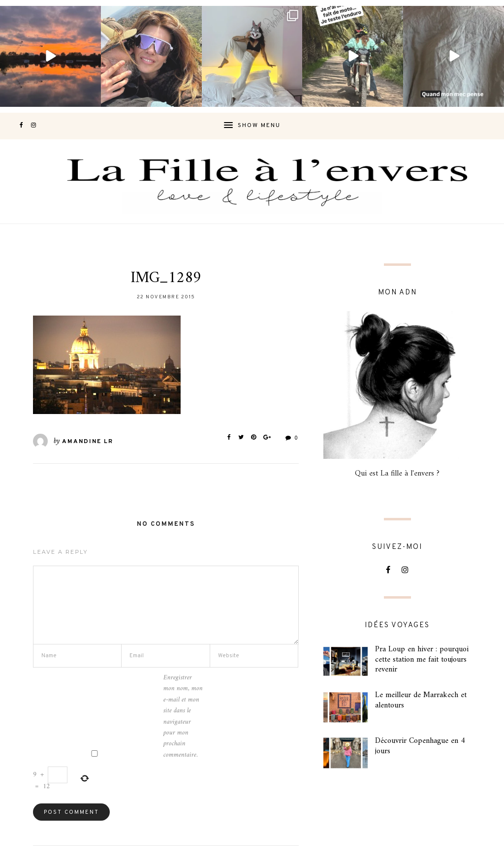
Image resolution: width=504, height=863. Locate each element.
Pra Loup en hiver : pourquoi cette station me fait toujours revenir (422, 660)
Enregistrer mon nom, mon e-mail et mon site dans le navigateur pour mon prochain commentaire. (183, 717)
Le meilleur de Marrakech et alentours (421, 700)
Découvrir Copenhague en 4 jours (420, 746)
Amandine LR (88, 442)
